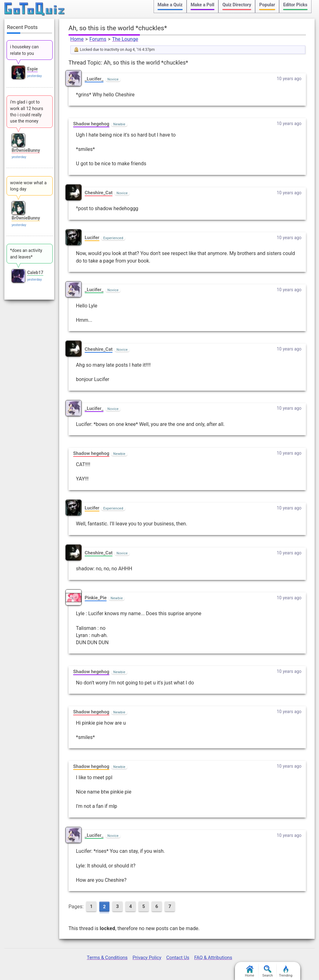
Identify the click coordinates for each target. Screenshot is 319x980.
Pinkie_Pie (96, 598)
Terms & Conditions (107, 958)
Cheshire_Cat (99, 193)
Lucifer (92, 238)
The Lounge (125, 39)
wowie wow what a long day (28, 186)
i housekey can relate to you (24, 50)
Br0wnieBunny (26, 150)
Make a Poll (202, 5)
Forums (98, 39)
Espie (32, 69)
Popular (267, 5)
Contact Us (178, 958)
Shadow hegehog (91, 124)
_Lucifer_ (94, 79)
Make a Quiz (170, 5)
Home (77, 39)
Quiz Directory (237, 5)
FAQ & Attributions (213, 958)
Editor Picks (295, 5)
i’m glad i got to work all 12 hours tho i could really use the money (26, 111)
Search (268, 971)
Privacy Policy (147, 958)
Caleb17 (35, 273)
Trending (286, 971)
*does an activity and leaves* (26, 253)
